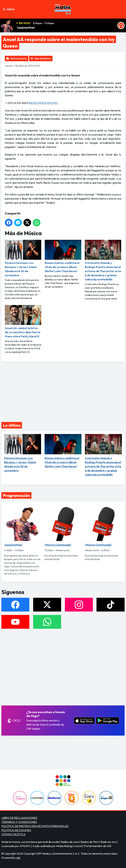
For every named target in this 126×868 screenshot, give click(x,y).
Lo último (12, 425)
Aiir (18, 858)
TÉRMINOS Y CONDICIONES (19, 822)
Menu (9, 9)
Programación (16, 495)
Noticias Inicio (18, 58)
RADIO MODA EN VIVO (43, 103)
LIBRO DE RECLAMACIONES (19, 818)
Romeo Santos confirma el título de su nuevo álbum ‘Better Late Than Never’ (63, 256)
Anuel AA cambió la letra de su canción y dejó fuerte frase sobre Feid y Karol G (23, 322)
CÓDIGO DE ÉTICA (13, 834)
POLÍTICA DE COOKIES (16, 830)
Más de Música (43, 58)
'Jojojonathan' (26, 28)
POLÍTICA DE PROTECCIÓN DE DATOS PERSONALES (35, 826)
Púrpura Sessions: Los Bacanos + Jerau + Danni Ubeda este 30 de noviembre (23, 258)
